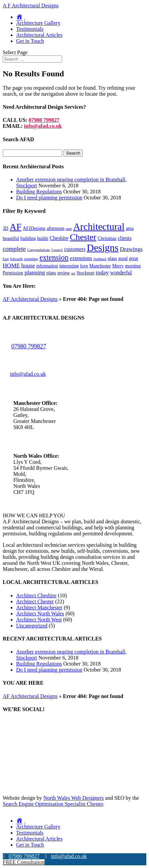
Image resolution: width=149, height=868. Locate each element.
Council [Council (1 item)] (57, 250)
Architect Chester (35, 601)
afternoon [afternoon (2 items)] (56, 228)
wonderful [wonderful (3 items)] (121, 273)
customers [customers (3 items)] (75, 249)
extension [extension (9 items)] (54, 257)
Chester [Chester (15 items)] (83, 237)
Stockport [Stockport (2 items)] (85, 273)
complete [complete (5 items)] (14, 249)
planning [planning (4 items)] (35, 272)
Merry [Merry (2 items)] (118, 266)
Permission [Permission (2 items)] (13, 273)
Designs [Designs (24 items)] (103, 248)
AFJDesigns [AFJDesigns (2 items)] (34, 228)
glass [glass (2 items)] (112, 258)
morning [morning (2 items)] (133, 266)
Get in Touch (30, 41)
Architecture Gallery (38, 23)
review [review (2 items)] (64, 273)
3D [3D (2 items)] (6, 228)
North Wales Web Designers (73, 798)
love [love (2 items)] (84, 266)
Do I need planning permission (49, 198)
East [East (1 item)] (6, 259)
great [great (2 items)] (133, 258)
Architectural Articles (39, 35)
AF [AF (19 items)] (16, 227)
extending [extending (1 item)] (31, 259)
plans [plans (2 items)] (51, 273)
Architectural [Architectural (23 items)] (99, 227)
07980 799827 (44, 120)
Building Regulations (39, 192)
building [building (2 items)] (28, 238)
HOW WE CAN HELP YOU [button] (34, 515)
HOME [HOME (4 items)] (11, 265)
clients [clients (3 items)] (125, 238)
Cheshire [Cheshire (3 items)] (59, 238)
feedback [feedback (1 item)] (100, 259)
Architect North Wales (40, 614)
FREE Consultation (24, 862)
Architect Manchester (39, 607)
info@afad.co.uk (43, 126)
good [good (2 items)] (123, 258)
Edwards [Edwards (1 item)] (16, 259)
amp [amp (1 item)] (69, 229)
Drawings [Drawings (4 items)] (131, 249)
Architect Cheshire (36, 595)
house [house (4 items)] (28, 265)
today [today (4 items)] (103, 272)
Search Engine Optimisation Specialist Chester (53, 804)
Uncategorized (32, 626)
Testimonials (30, 29)
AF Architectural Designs (30, 299)
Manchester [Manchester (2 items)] (100, 266)
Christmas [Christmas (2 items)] (107, 238)
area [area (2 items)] (130, 228)
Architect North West (39, 620)
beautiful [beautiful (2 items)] (11, 238)
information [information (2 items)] (47, 266)
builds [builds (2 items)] (43, 238)
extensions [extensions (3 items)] (81, 258)
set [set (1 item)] (73, 273)
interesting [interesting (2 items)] (69, 266)
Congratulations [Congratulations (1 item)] (39, 250)
